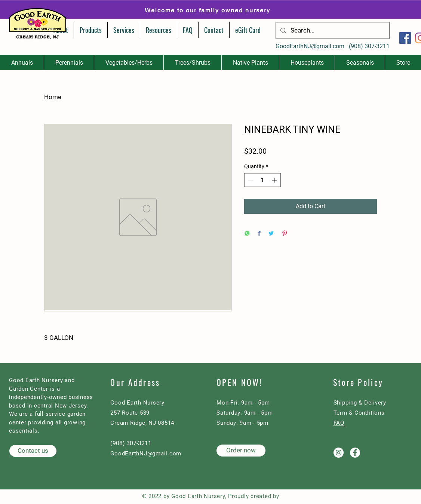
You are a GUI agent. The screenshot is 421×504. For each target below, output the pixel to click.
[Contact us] (33, 451)
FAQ (339, 423)
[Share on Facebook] (259, 234)
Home (53, 97)
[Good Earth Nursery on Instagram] (339, 453)
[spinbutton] (262, 180)
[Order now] (241, 451)
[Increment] (275, 180)
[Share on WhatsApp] (247, 234)
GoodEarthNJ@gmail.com (310, 46)
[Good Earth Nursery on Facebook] (355, 453)
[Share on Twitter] (271, 234)
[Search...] (332, 30)
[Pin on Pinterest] (285, 234)
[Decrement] (250, 180)
